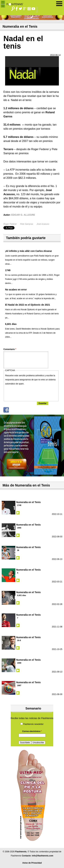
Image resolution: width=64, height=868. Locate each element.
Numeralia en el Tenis (28, 502)
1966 (19, 528)
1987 (19, 685)
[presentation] (31, 392)
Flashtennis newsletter (33, 724)
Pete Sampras (27, 224)
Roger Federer (10, 224)
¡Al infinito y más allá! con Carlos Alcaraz (29, 251)
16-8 (19, 640)
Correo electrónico (32, 731)
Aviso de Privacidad (32, 863)
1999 (19, 663)
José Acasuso (43, 224)
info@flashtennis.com (43, 856)
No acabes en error (16, 290)
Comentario (10, 349)
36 (18, 550)
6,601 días (11, 324)
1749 (8, 270)
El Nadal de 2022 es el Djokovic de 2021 (28, 305)
